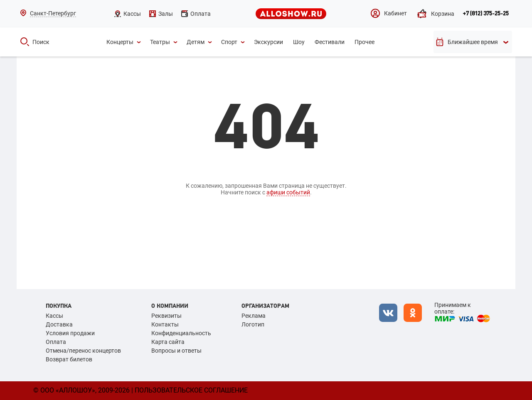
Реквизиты (166, 316)
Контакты (165, 324)
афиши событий (288, 192)
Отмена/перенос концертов (83, 351)
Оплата (56, 342)
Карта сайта (168, 342)
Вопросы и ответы (176, 351)
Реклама (254, 316)
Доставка (59, 324)
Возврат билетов (69, 359)
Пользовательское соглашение (191, 390)
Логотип (253, 324)
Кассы (54, 316)
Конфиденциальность (181, 333)
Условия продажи (70, 333)
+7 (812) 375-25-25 (486, 14)
